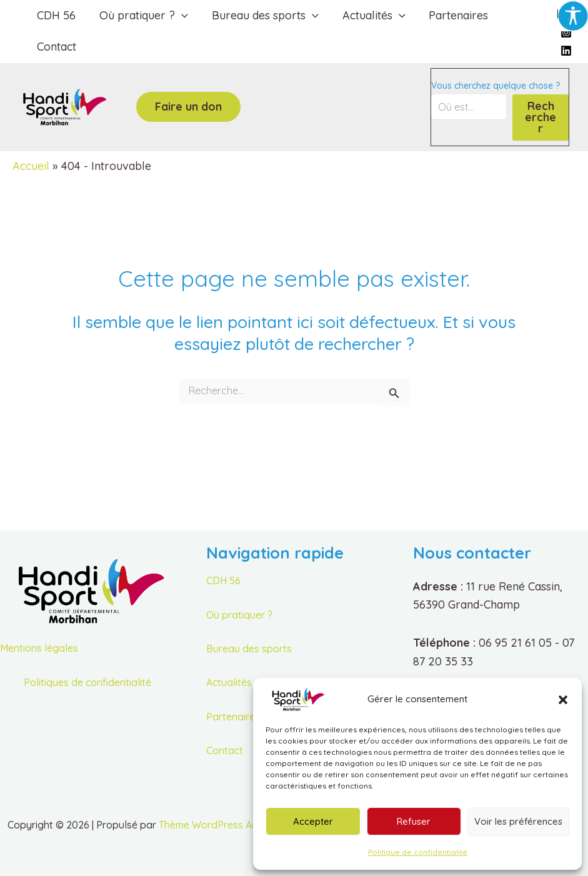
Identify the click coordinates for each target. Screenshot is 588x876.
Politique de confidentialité (418, 852)
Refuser (414, 821)
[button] (563, 700)
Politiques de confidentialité (87, 682)
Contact (56, 47)
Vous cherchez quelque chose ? (496, 86)
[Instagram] (566, 32)
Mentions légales (39, 648)
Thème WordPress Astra (215, 825)
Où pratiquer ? (239, 615)
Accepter (313, 821)
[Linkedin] (566, 51)
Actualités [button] (370, 16)
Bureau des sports (249, 649)
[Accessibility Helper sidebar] (573, 15)
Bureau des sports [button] (262, 16)
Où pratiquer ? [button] (142, 16)
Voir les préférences (518, 821)
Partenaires (453, 15)
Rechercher (541, 117)
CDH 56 (56, 15)
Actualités (229, 682)
